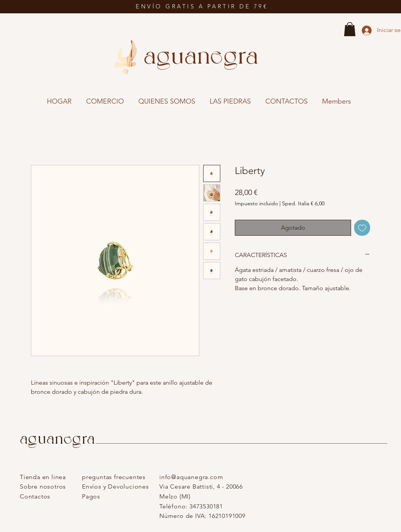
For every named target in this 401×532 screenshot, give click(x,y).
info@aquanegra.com (191, 477)
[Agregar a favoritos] (362, 228)
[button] (350, 29)
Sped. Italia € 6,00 (303, 203)
